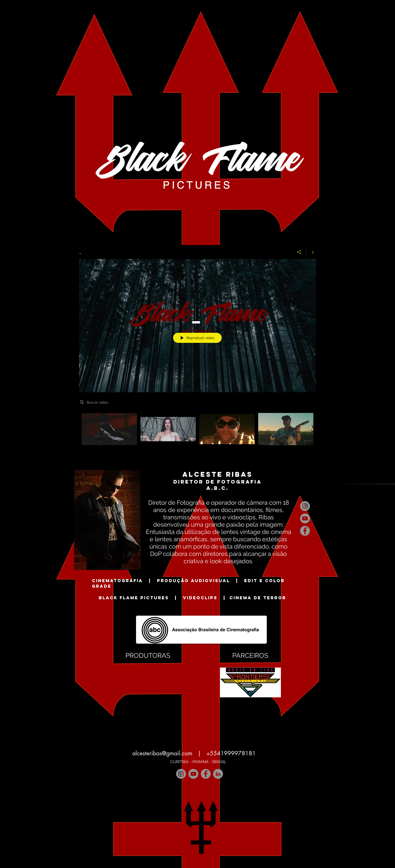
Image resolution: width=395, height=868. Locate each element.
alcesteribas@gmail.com (162, 753)
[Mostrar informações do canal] (311, 252)
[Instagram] (305, 506)
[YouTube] (305, 518)
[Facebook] (305, 531)
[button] (148, 680)
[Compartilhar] (299, 252)
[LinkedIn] (218, 774)
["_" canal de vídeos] (197, 432)
